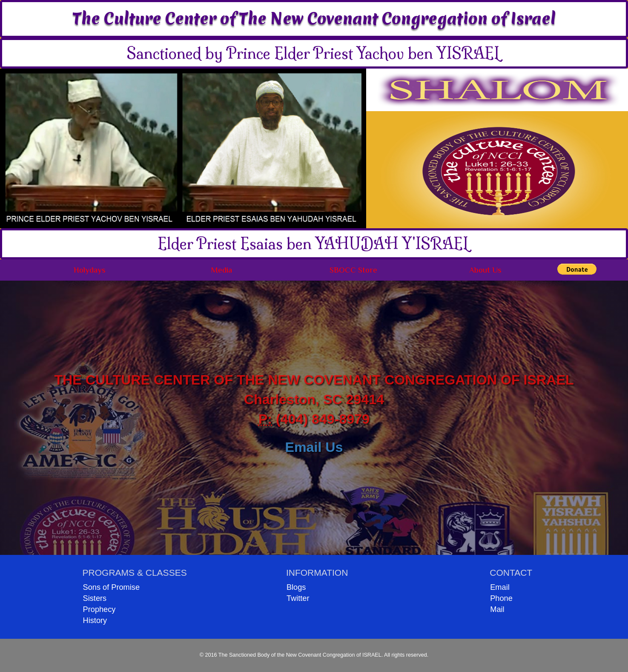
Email (500, 587)
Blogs (296, 587)
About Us (485, 270)
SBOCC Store (353, 270)
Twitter (298, 598)
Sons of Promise (111, 587)
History (95, 620)
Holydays (90, 270)
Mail (497, 609)
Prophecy (99, 609)
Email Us (314, 447)
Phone (501, 598)
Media (221, 270)
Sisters (95, 598)
